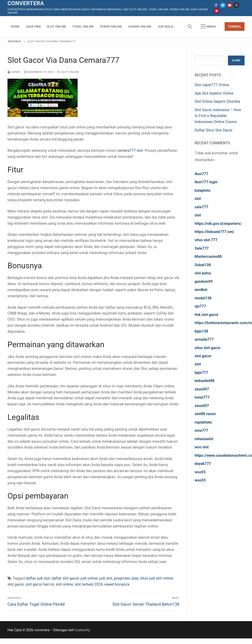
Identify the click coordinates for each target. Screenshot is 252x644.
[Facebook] (216, 5)
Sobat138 (203, 265)
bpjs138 (202, 331)
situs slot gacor (208, 348)
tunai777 (202, 397)
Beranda (15, 41)
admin (14, 72)
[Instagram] (236, 5)
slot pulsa (203, 273)
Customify (82, 630)
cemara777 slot (130, 150)
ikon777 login (206, 182)
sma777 (202, 430)
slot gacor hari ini (40, 584)
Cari (236, 60)
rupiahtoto (203, 422)
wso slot (202, 447)
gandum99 (204, 281)
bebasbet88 (205, 381)
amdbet (201, 290)
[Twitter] (223, 5)
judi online (89, 578)
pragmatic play (126, 578)
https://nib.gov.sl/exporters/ (218, 224)
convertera (26, 3)
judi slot (106, 578)
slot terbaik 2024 (89, 584)
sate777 (202, 207)
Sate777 (202, 248)
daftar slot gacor (65, 578)
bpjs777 (202, 373)
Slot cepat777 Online (212, 85)
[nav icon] (208, 27)
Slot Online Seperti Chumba (218, 101)
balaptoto (203, 190)
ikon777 (202, 174)
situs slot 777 (206, 240)
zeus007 (202, 389)
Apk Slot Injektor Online (214, 93)
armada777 (204, 339)
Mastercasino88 (208, 257)
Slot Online (68, 72)
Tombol (235, 26)
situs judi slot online (157, 578)
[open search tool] (190, 27)
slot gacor (16, 584)
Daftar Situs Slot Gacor (214, 130)
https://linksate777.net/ (214, 232)
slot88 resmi (205, 414)
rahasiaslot (204, 439)
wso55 (200, 472)
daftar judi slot (38, 578)
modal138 (203, 298)
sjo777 (200, 306)
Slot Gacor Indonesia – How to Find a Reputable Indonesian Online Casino (218, 116)
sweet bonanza (117, 584)
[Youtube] (230, 5)
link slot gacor (207, 315)
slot (198, 199)
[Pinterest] (217, 11)
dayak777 (203, 464)
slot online (65, 584)
